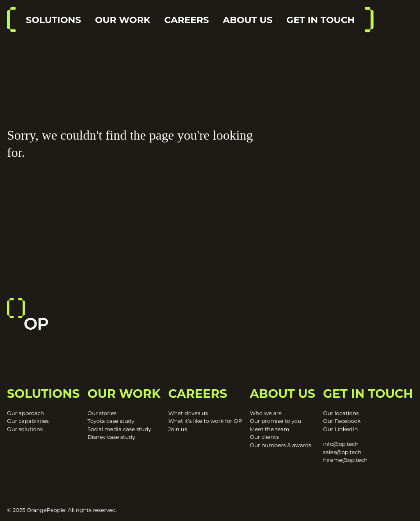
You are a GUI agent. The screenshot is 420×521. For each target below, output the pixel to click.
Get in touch (320, 20)
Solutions (54, 20)
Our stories (102, 413)
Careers (187, 20)
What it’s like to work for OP (205, 421)
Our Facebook (342, 421)
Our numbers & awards (281, 445)
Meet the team (269, 429)
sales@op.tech (342, 452)
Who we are (266, 413)
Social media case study (119, 429)
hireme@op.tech (346, 460)
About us (248, 20)
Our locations (341, 413)
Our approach (25, 413)
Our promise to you (276, 421)
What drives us (188, 413)
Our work (123, 20)
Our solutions (25, 429)
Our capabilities (28, 421)
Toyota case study (111, 421)
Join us (177, 429)
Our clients (264, 437)
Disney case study (111, 437)
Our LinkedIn (341, 429)
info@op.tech (341, 444)
